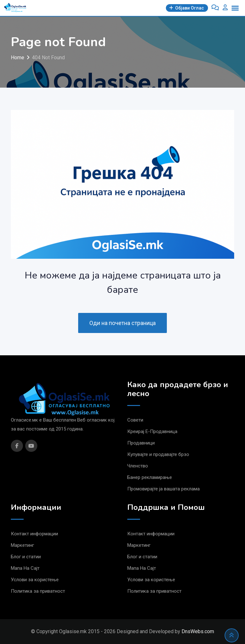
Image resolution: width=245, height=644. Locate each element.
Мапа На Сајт (25, 568)
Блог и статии (26, 557)
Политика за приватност (38, 591)
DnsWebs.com (198, 631)
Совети (135, 420)
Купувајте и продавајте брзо (158, 454)
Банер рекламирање (150, 477)
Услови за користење (35, 580)
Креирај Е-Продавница (152, 431)
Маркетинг (22, 545)
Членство (138, 466)
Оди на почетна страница (122, 323)
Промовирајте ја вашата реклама (163, 489)
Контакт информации (34, 534)
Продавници (141, 443)
